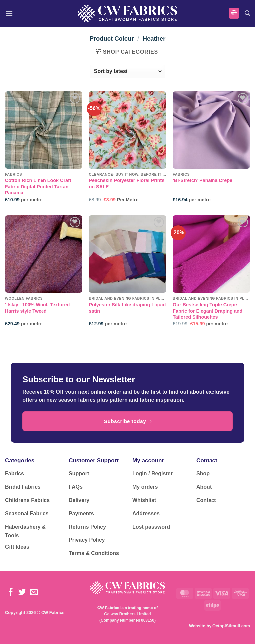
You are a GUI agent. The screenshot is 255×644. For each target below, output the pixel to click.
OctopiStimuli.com (231, 626)
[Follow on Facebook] (11, 593)
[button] (9, 13)
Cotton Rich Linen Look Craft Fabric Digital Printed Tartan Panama (38, 187)
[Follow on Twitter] (22, 593)
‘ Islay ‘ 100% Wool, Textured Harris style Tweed (37, 308)
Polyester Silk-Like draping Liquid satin (127, 308)
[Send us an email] (34, 593)
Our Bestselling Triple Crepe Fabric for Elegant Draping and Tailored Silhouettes (208, 311)
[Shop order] (127, 71)
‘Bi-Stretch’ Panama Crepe (203, 180)
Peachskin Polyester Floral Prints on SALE (127, 184)
